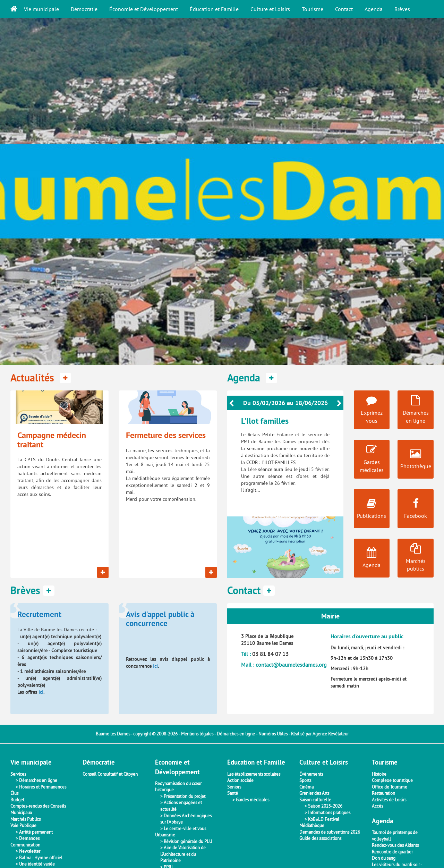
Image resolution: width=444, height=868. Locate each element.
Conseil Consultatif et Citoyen (110, 774)
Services (18, 774)
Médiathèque (312, 825)
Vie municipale (41, 9)
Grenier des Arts (314, 793)
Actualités (41, 378)
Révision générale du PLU (188, 841)
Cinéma (306, 787)
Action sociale (240, 780)
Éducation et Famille (214, 9)
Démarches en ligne (236, 734)
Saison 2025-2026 (325, 806)
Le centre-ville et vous (185, 828)
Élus (14, 793)
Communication (25, 845)
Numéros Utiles (273, 734)
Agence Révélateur (331, 734)
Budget (17, 800)
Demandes (29, 838)
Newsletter (30, 851)
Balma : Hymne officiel (41, 858)
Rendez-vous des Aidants (395, 845)
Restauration (383, 793)
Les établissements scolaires (254, 774)
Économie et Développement (144, 9)
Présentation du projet (185, 796)
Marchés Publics (25, 819)
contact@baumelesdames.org (291, 665)
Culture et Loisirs (270, 9)
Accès (377, 806)
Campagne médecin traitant (52, 440)
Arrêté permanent (36, 832)
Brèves (402, 9)
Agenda (374, 9)
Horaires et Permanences (43, 787)
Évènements (311, 774)
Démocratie (84, 9)
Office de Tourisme (390, 787)
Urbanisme (165, 835)
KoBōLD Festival (324, 819)
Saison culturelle (315, 800)
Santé (233, 793)
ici (41, 692)
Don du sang (384, 858)
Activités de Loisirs (389, 800)
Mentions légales (197, 734)
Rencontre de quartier (392, 852)
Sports (305, 780)
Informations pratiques (329, 812)
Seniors (234, 787)
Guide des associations (320, 838)
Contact (344, 9)
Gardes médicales (253, 800)
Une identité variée (37, 864)
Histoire (379, 774)
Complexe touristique (392, 780)
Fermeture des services (166, 435)
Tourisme (313, 9)
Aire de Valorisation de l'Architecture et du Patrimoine (183, 854)
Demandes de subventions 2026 (330, 832)
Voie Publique (23, 825)
